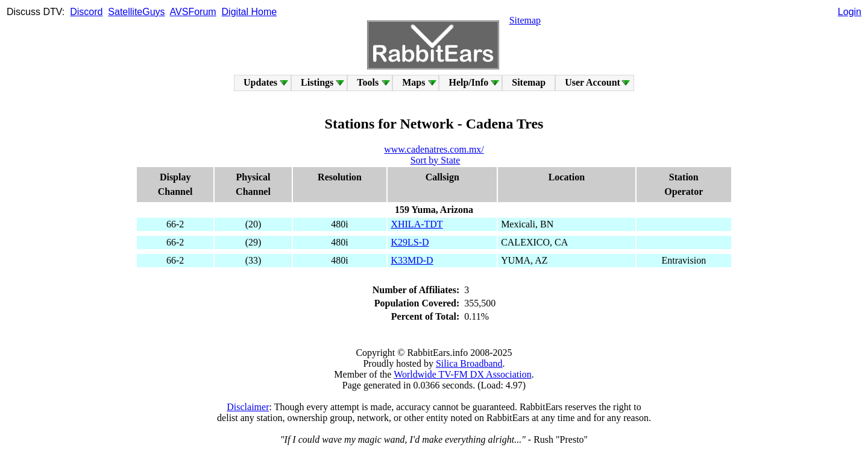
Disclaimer (248, 407)
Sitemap (525, 20)
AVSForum (193, 12)
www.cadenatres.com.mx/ (434, 149)
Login (850, 12)
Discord (86, 12)
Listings (317, 82)
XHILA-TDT (417, 224)
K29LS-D (410, 242)
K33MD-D (412, 260)
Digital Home (250, 12)
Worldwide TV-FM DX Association (463, 374)
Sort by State (436, 160)
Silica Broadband (469, 363)
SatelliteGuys (136, 12)
